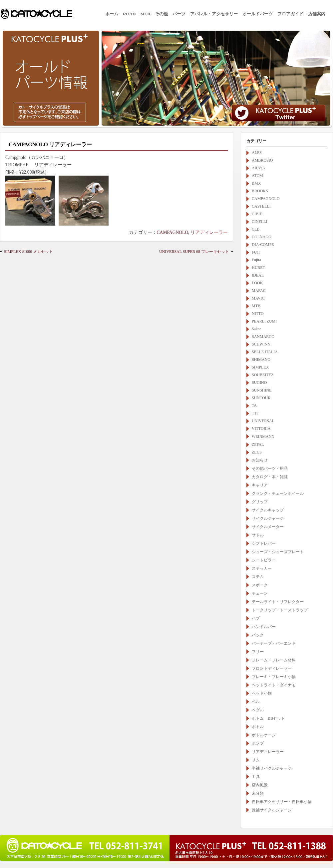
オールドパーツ (258, 14)
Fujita (256, 260)
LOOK (257, 283)
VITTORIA (261, 429)
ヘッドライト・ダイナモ (274, 685)
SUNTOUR (261, 398)
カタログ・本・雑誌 (270, 477)
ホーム (112, 14)
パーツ (179, 14)
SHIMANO (261, 360)
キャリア (260, 485)
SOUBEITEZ (263, 375)
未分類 (258, 793)
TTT (255, 413)
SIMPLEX (260, 367)
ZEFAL (258, 444)
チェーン (260, 593)
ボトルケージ (264, 735)
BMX (256, 183)
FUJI (256, 252)
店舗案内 (317, 14)
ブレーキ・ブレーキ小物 (274, 677)
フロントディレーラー (272, 668)
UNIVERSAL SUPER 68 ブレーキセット (194, 252)
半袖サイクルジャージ (272, 768)
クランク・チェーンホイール (278, 493)
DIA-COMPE (263, 245)
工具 (256, 777)
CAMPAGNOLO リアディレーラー (50, 144)
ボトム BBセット (268, 718)
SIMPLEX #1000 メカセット (28, 252)
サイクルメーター (268, 527)
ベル (256, 702)
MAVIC (258, 298)
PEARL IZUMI (264, 321)
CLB (256, 229)
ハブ (256, 618)
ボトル (258, 727)
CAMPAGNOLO (173, 232)
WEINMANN (265, 436)
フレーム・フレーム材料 (274, 660)
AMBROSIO (262, 160)
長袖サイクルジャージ (272, 810)
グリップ (260, 502)
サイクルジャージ (268, 518)
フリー (258, 652)
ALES (257, 153)
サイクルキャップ (268, 510)
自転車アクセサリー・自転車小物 (282, 802)
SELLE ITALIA (265, 352)
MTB (145, 14)
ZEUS (257, 452)
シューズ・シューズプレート (278, 552)
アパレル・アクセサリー (214, 14)
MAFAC (259, 291)
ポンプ (258, 743)
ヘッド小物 (262, 693)
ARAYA (258, 168)
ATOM (257, 176)
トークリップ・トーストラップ (280, 610)
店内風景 (260, 785)
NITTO (258, 314)
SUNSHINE (262, 390)
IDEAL (258, 275)
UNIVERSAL (263, 421)
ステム (258, 577)
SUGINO (259, 383)
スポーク (260, 585)
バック (258, 635)
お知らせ (260, 460)
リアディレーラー (209, 232)
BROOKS (260, 191)
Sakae (257, 329)
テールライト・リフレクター (278, 602)
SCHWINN (261, 344)
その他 (161, 14)
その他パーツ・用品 (270, 468)
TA (254, 406)
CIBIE (257, 214)
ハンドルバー (264, 627)
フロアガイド (290, 14)
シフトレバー (264, 543)
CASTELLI (261, 206)
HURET (258, 268)
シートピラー (264, 560)
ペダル (258, 710)
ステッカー (262, 568)
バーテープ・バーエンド (274, 643)
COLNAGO (262, 237)
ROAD (129, 14)
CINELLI (260, 222)
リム (256, 760)
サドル (258, 535)
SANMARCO (263, 337)
